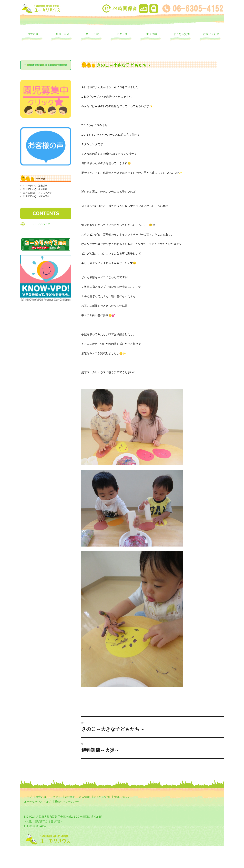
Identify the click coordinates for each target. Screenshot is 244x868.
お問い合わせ (211, 34)
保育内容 (33, 34)
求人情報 (152, 34)
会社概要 (70, 797)
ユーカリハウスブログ (39, 224)
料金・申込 (63, 34)
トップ (28, 797)
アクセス (122, 34)
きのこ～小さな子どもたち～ (124, 65)
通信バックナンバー (67, 802)
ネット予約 (92, 34)
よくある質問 (181, 34)
